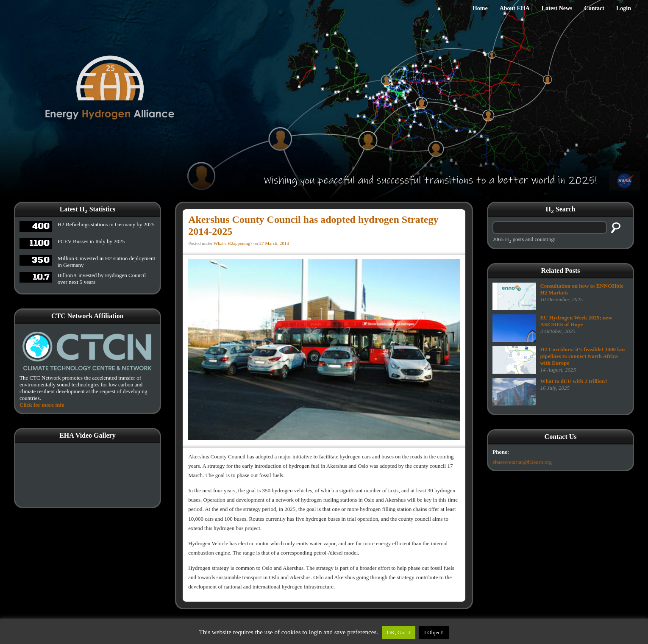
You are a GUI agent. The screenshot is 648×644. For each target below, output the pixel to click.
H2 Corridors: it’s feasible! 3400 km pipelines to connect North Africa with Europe (582, 356)
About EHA (515, 8)
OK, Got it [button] (399, 632)
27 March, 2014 (274, 243)
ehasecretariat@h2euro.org (522, 462)
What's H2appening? (233, 243)
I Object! (434, 632)
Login (624, 8)
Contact (594, 8)
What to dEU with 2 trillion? (574, 381)
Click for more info (42, 405)
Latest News (557, 8)
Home (480, 8)
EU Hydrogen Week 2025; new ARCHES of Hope (576, 321)
